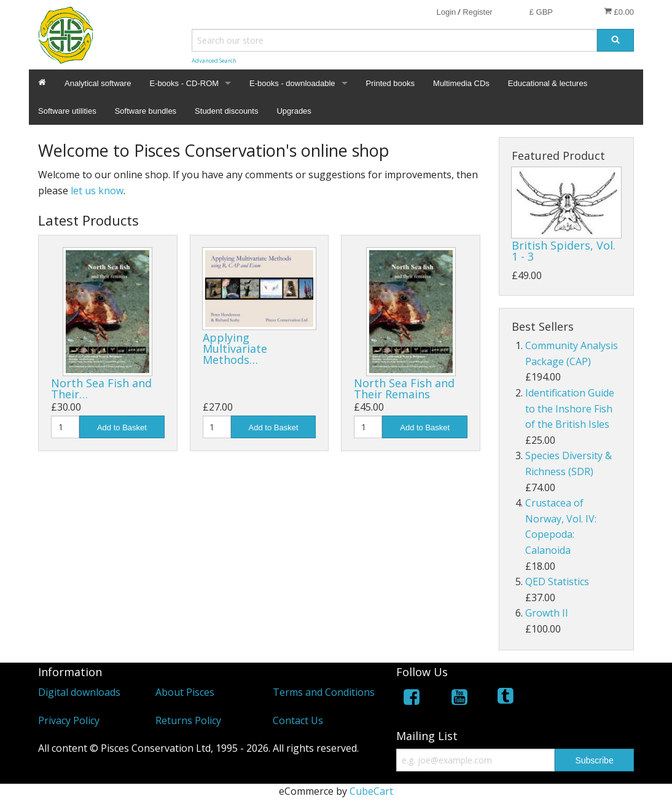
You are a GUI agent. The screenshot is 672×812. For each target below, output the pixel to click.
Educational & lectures (548, 83)
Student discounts (226, 111)
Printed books (391, 83)
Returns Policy (188, 720)
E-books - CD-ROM (184, 83)
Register (477, 12)
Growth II (547, 613)
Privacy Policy (69, 720)
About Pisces (185, 692)
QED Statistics (557, 581)
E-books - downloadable (292, 83)
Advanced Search (214, 61)
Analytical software (98, 83)
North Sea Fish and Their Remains (404, 388)
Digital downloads (79, 692)
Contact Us (298, 720)
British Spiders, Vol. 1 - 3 (564, 251)
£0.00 (619, 12)
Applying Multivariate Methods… (235, 349)
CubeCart (371, 791)
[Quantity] (65, 427)
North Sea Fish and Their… (101, 388)
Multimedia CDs (461, 83)
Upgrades (294, 111)
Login (446, 12)
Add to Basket (122, 428)
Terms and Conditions (324, 692)
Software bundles (146, 111)
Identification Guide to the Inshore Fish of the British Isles (570, 408)
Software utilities (67, 111)
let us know (97, 191)
